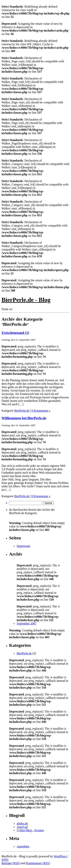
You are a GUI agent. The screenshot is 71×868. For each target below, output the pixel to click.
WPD (5, 860)
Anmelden (23, 846)
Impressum (23, 546)
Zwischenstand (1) (15, 333)
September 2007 (27, 623)
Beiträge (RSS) (11, 863)
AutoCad (22, 827)
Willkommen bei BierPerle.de (24, 418)
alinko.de (22, 823)
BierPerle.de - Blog (26, 300)
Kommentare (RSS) (38, 863)
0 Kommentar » (41, 411)
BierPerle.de (22, 411)
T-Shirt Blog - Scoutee (30, 830)
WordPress (60, 856)
